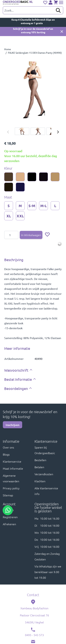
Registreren (10, 517)
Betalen (39, 467)
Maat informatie (13, 468)
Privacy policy (11, 488)
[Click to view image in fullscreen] (33, 90)
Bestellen (40, 460)
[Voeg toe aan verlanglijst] (47, 234)
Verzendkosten (44, 474)
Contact (33, 595)
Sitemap (8, 495)
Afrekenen (9, 524)
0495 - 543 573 (34, 635)
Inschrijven (12, 425)
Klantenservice (12, 461)
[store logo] (18, 3)
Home (8, 49)
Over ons (8, 447)
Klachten (40, 481)
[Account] (51, 2)
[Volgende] (58, 132)
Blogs (6, 454)
